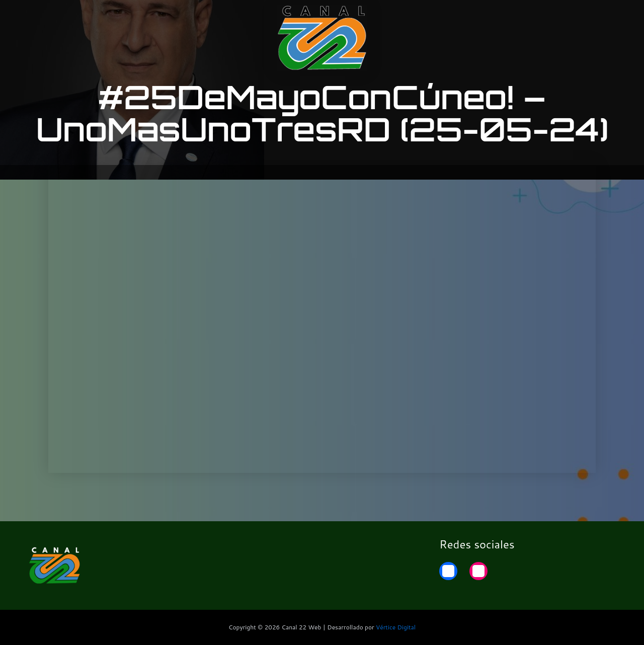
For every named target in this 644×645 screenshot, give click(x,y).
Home (605, 16)
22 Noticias (556, 16)
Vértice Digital (396, 627)
